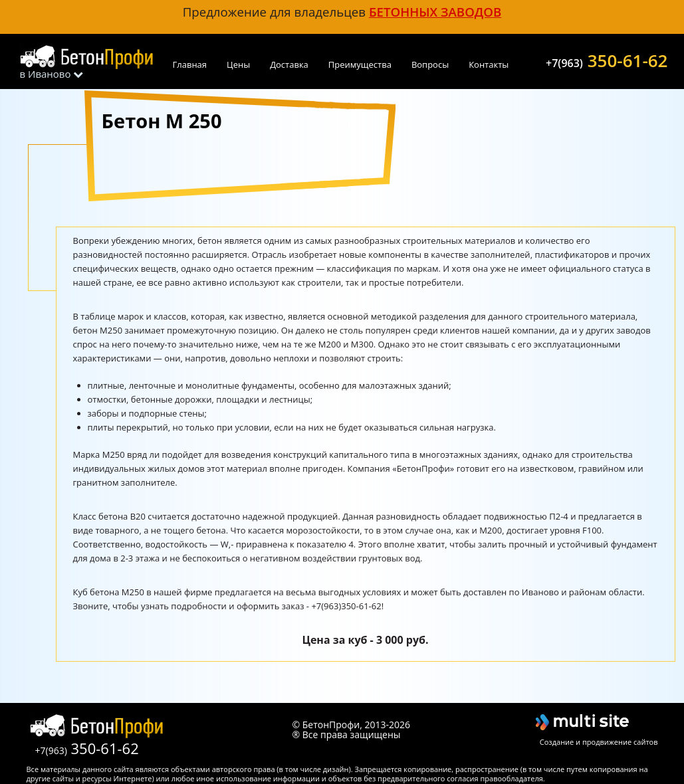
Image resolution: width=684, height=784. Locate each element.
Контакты (489, 64)
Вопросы (430, 64)
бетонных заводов (435, 12)
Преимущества (360, 64)
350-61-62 (607, 59)
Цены (238, 64)
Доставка (289, 64)
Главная (190, 64)
